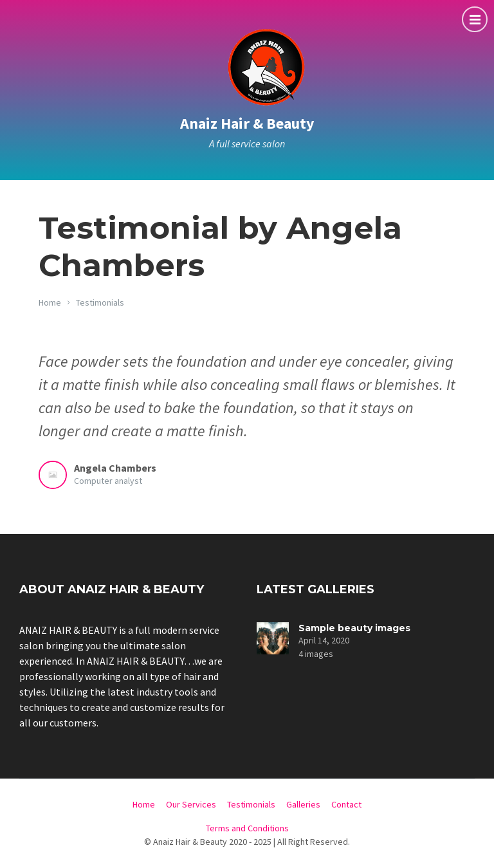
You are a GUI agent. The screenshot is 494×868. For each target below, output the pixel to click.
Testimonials (100, 302)
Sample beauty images (354, 628)
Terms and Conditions (247, 828)
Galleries (303, 804)
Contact (346, 804)
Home (50, 302)
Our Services (191, 804)
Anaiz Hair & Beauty (247, 123)
